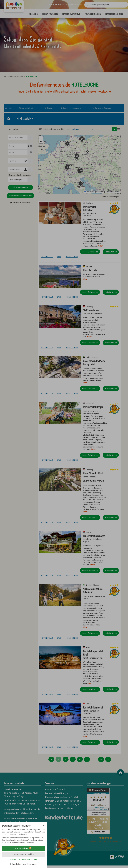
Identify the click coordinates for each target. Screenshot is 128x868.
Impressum (33, 864)
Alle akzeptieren (24, 848)
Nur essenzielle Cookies (24, 854)
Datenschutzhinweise (18, 864)
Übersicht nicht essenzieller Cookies (24, 859)
